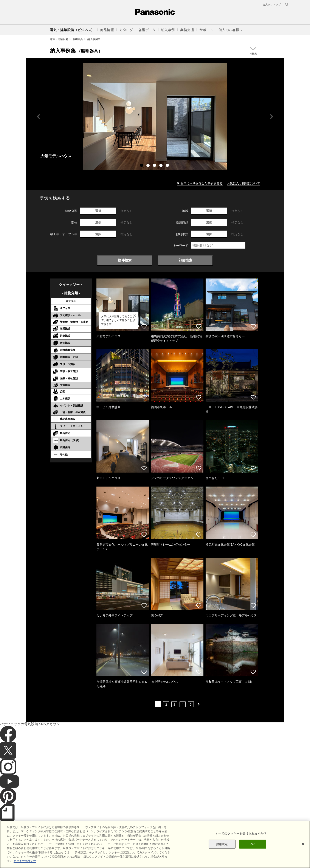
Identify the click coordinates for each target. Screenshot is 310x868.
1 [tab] (142, 166)
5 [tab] (168, 166)
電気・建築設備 (59, 39)
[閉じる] (303, 861)
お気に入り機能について (243, 183)
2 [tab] (149, 166)
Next (272, 117)
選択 (98, 211)
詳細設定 (222, 861)
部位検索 (185, 260)
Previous (38, 117)
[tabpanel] (155, 116)
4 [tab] (161, 166)
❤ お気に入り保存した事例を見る (200, 183)
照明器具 (78, 39)
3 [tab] (155, 166)
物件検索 (125, 260)
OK (253, 861)
